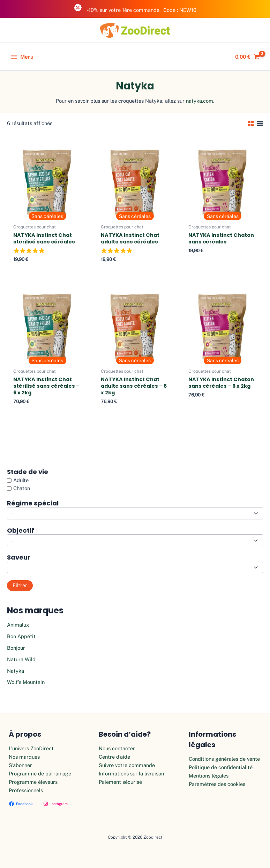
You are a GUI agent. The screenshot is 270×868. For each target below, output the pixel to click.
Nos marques (24, 757)
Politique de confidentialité (221, 767)
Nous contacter (117, 748)
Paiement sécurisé (120, 782)
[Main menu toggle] (22, 57)
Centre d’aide (114, 757)
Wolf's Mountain (26, 682)
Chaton (22, 488)
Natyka (16, 671)
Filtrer (20, 585)
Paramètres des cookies (217, 784)
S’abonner (20, 765)
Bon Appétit (21, 636)
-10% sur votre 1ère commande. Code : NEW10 (135, 8)
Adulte (21, 480)
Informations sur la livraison (131, 774)
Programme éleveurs (33, 782)
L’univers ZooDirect (31, 748)
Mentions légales (209, 776)
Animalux (18, 625)
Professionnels (26, 790)
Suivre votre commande (127, 765)
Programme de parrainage (40, 774)
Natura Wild (21, 659)
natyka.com (200, 101)
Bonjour (16, 648)
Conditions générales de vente (224, 759)
